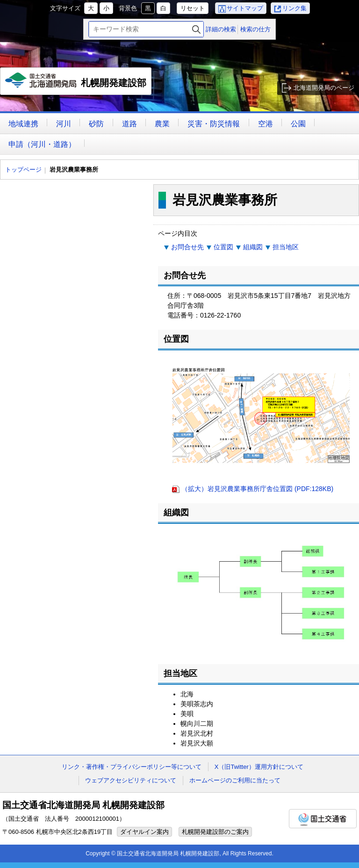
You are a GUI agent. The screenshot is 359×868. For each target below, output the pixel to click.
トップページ (23, 170)
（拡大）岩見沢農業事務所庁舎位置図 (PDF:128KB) (257, 489)
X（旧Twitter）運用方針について (259, 767)
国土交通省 (323, 819)
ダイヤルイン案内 (144, 832)
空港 (266, 124)
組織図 (253, 247)
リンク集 (294, 8)
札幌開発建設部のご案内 (215, 832)
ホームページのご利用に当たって (235, 780)
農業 (162, 124)
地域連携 (23, 124)
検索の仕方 (255, 29)
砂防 (96, 124)
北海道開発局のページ (324, 88)
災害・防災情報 (214, 124)
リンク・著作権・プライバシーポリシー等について (132, 767)
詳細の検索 (221, 29)
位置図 (223, 247)
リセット (193, 8)
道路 (129, 124)
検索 (196, 29)
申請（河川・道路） (42, 144)
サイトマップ (245, 8)
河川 (64, 124)
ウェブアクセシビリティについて (131, 780)
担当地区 (286, 247)
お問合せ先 (187, 247)
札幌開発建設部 (76, 84)
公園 (298, 124)
